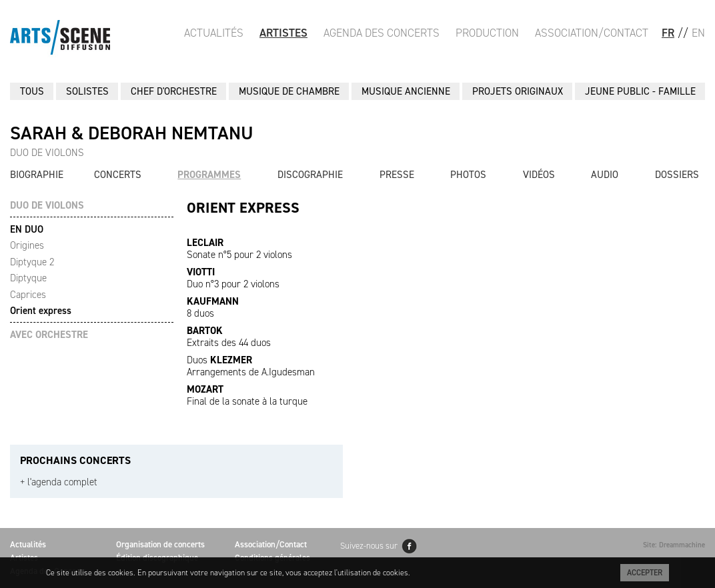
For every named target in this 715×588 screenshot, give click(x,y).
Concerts (118, 175)
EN (698, 33)
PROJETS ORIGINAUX (518, 91)
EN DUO (27, 230)
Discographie (310, 175)
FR (668, 33)
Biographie (37, 175)
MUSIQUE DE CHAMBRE (289, 91)
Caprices (28, 295)
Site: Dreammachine (674, 545)
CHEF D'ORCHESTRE (174, 91)
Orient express (41, 311)
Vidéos (539, 175)
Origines (27, 245)
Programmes (209, 175)
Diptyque (28, 278)
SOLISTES (87, 91)
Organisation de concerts (160, 544)
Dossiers (677, 175)
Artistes (283, 33)
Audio (605, 175)
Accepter (645, 573)
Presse (397, 175)
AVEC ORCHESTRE (49, 335)
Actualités (214, 33)
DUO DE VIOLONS (47, 206)
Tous (32, 91)
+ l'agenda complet (59, 482)
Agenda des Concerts (382, 33)
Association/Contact (592, 33)
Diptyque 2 (32, 262)
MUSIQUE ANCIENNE (406, 91)
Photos (468, 175)
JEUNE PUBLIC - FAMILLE (640, 91)
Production (487, 33)
